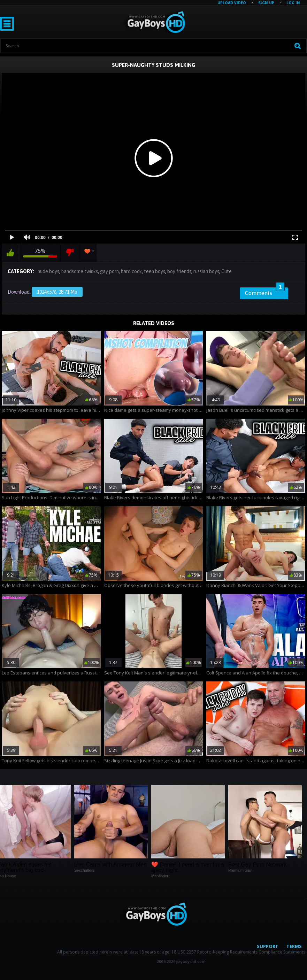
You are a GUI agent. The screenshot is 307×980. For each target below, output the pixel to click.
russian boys (206, 271)
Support (268, 946)
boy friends (179, 271)
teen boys (155, 271)
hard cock (131, 271)
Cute (227, 271)
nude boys (48, 271)
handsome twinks (80, 271)
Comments (265, 292)
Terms (294, 946)
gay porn (109, 271)
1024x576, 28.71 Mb (57, 292)
